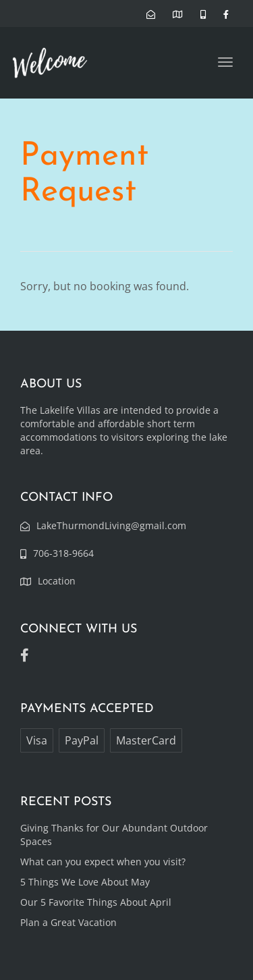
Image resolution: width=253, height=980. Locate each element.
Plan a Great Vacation (68, 922)
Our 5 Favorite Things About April (96, 902)
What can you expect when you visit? (103, 862)
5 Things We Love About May (85, 882)
